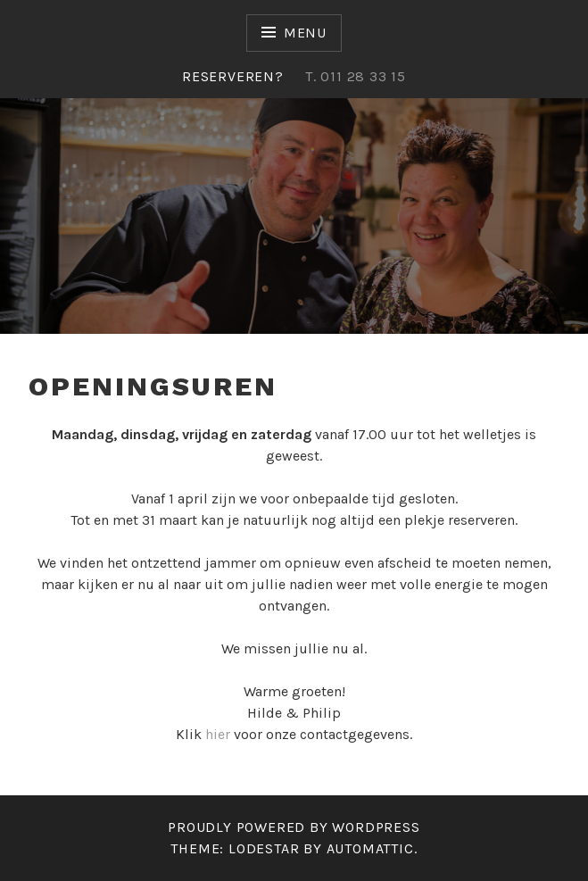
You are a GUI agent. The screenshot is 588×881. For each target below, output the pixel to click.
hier (218, 734)
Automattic (370, 848)
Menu (305, 33)
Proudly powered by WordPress (294, 827)
